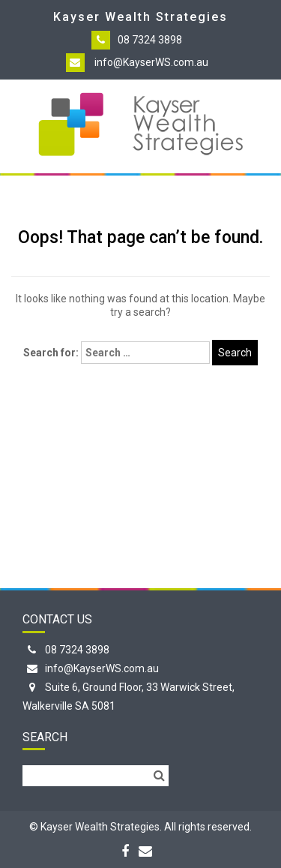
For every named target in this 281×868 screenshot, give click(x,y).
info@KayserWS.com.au (151, 62)
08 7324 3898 (150, 40)
